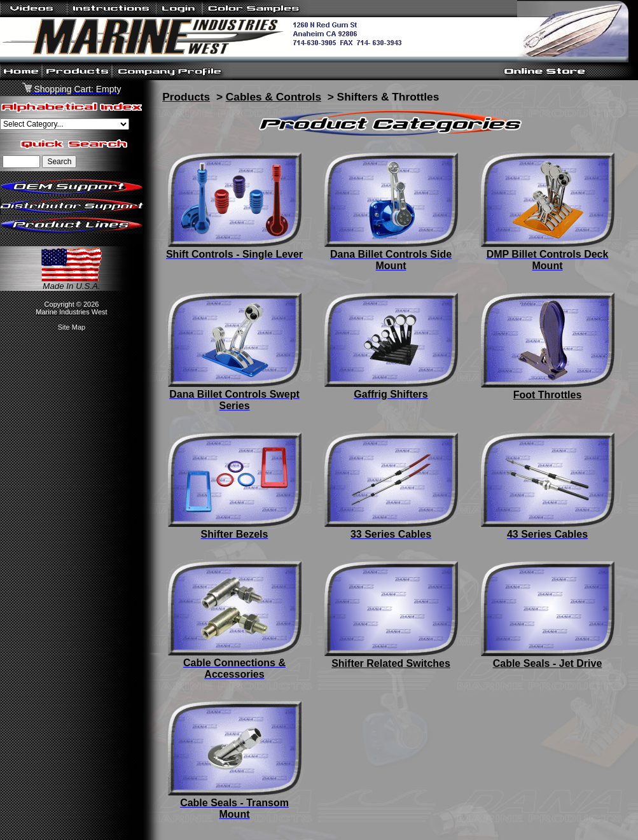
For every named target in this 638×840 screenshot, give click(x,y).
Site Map (72, 327)
